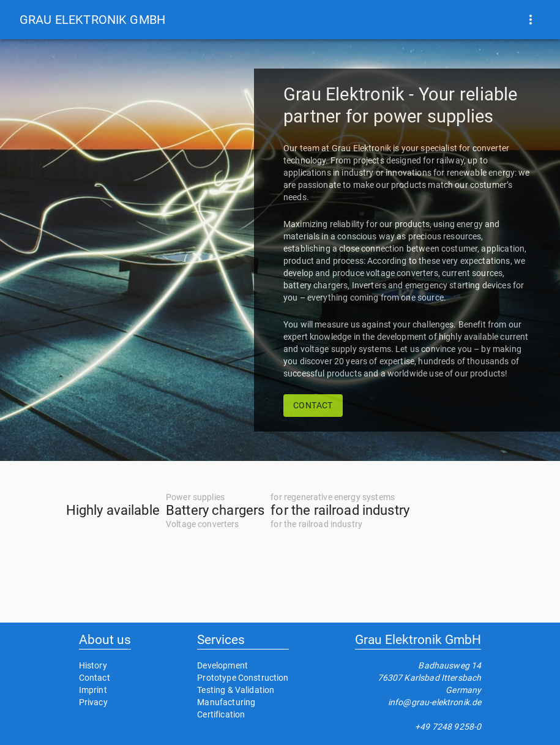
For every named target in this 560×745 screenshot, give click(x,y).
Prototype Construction (243, 678)
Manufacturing (226, 702)
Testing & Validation (236, 690)
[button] (92, 20)
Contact (95, 678)
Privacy (93, 702)
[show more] (531, 20)
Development (222, 665)
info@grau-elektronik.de (435, 702)
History (93, 665)
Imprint (93, 690)
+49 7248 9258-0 (448, 727)
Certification (221, 714)
